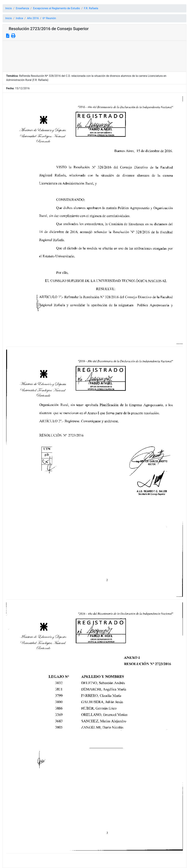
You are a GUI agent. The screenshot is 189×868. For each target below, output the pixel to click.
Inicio (9, 8)
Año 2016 (33, 18)
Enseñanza (22, 8)
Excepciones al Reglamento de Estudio (56, 8)
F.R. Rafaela (91, 8)
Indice (19, 18)
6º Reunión (49, 18)
